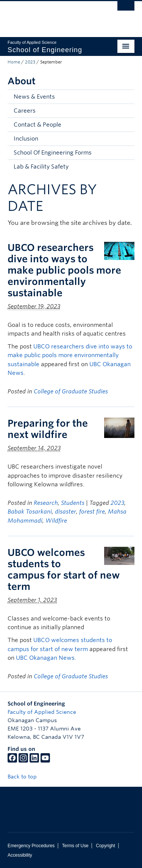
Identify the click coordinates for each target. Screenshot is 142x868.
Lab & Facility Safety (41, 167)
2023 (30, 62)
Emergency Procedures (31, 846)
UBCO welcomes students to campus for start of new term (64, 569)
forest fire (92, 512)
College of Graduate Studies (71, 391)
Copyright (105, 846)
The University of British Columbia (52, 15)
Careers (25, 111)
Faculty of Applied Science (42, 712)
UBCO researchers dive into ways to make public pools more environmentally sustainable (64, 270)
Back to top (26, 777)
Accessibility (20, 855)
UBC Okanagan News (45, 658)
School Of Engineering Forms (53, 153)
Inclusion (26, 139)
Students (73, 503)
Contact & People (37, 125)
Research (46, 503)
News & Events (34, 97)
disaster (66, 512)
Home (14, 62)
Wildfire (56, 521)
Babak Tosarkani (30, 512)
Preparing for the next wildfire (48, 429)
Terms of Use (75, 846)
